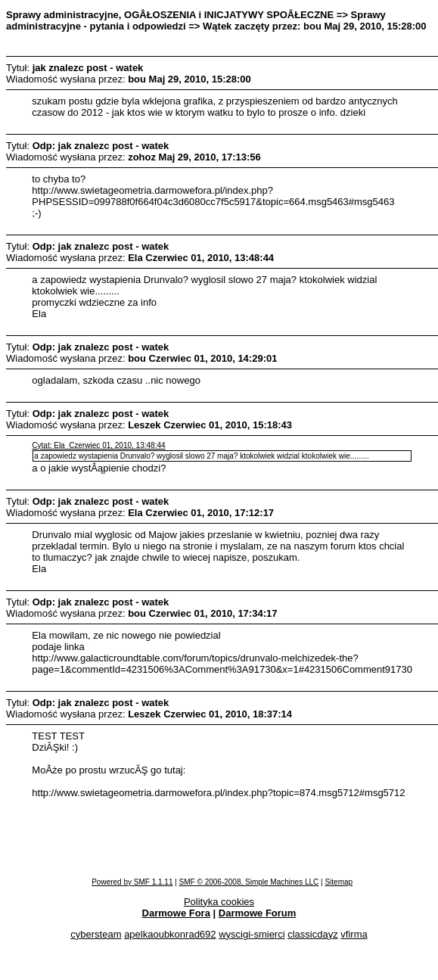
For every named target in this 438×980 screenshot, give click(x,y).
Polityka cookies (219, 902)
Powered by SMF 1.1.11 (132, 882)
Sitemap (339, 882)
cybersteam (96, 934)
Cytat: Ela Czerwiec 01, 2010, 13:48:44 (98, 445)
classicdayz (312, 934)
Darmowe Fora (176, 913)
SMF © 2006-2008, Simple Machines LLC (249, 882)
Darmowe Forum (258, 913)
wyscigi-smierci (252, 934)
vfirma (354, 934)
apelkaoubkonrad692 (170, 934)
